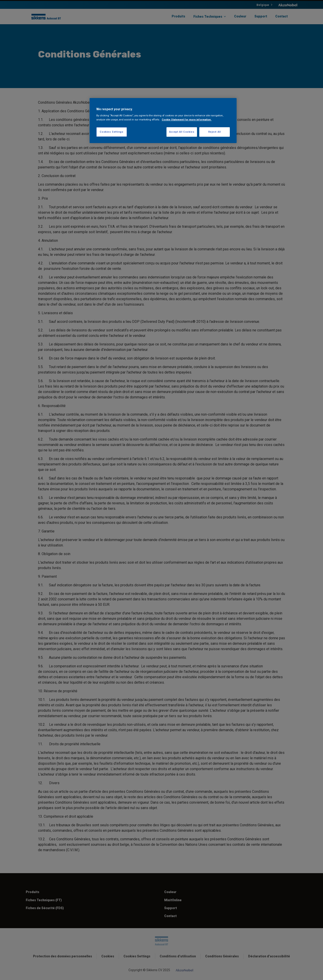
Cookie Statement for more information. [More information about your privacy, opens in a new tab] (187, 120)
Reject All (215, 132)
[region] (163, 121)
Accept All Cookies (182, 132)
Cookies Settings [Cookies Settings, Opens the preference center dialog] (112, 132)
